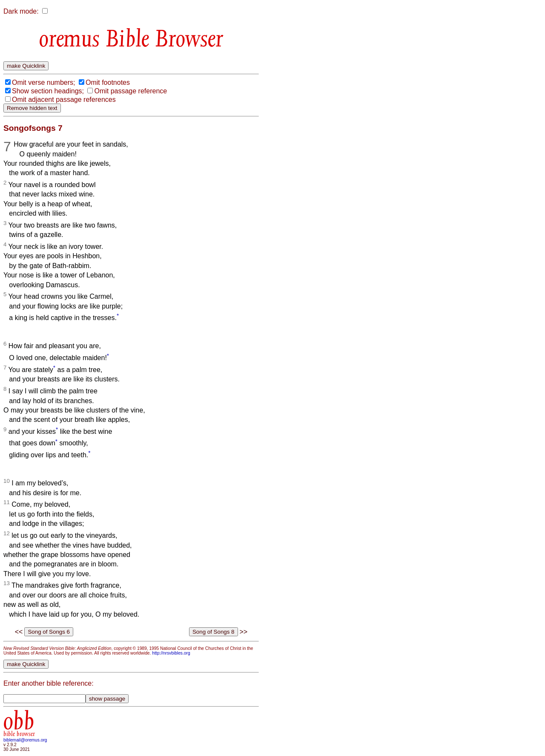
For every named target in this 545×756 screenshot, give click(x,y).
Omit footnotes (108, 82)
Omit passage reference (131, 91)
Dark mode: (21, 11)
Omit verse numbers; (43, 82)
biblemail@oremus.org (25, 740)
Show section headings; (48, 91)
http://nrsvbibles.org (171, 653)
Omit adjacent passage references (64, 100)
